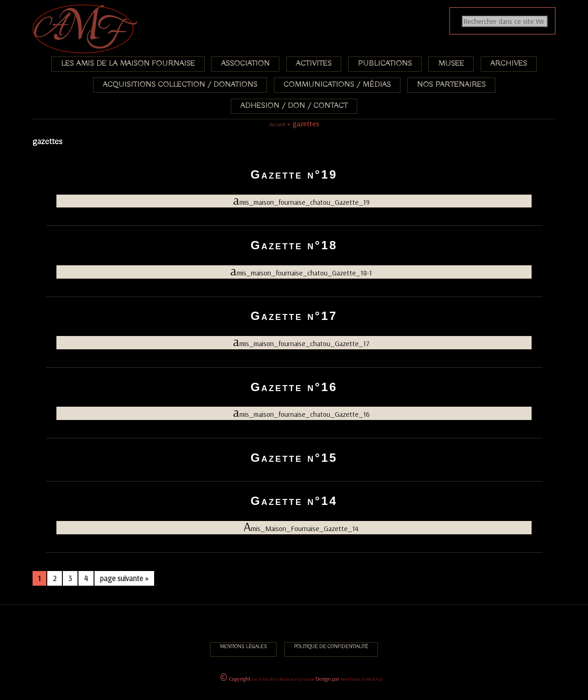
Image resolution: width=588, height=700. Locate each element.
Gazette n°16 (294, 387)
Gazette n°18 (294, 245)
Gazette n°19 (294, 174)
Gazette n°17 (294, 316)
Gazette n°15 (294, 458)
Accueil (277, 124)
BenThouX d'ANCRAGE (362, 679)
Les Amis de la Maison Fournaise (283, 679)
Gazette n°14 (294, 501)
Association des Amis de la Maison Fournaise (91, 11)
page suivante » (124, 580)
